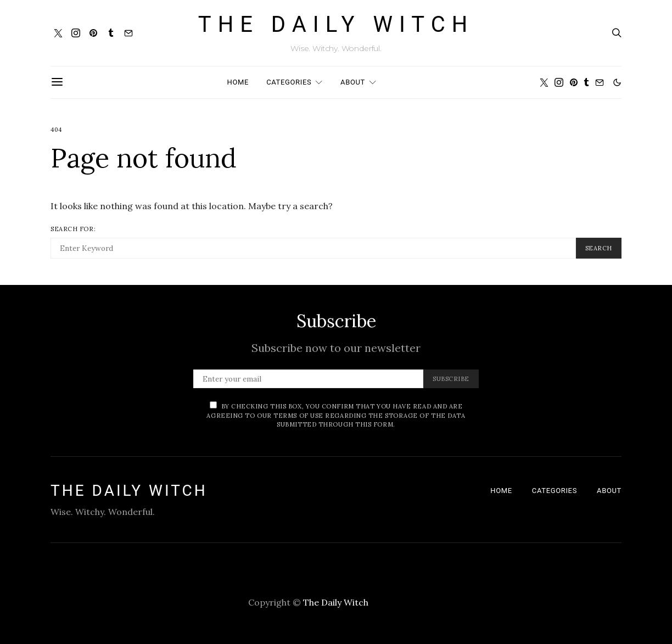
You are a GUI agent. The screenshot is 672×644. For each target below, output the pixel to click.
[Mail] (128, 33)
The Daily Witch (336, 25)
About (353, 82)
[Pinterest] (93, 33)
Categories (289, 82)
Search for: (73, 229)
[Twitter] (58, 33)
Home (238, 82)
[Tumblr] (111, 33)
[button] (617, 82)
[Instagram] (76, 33)
